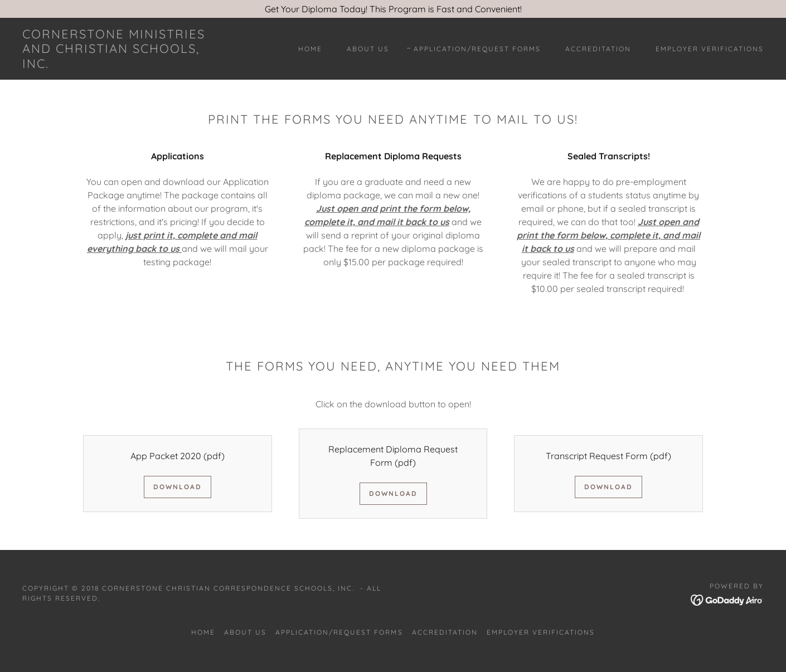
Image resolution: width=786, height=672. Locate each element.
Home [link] (310, 49)
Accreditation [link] (598, 49)
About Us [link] (368, 49)
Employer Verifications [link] (710, 49)
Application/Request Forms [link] (477, 49)
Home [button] (203, 632)
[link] (125, 65)
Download (178, 487)
